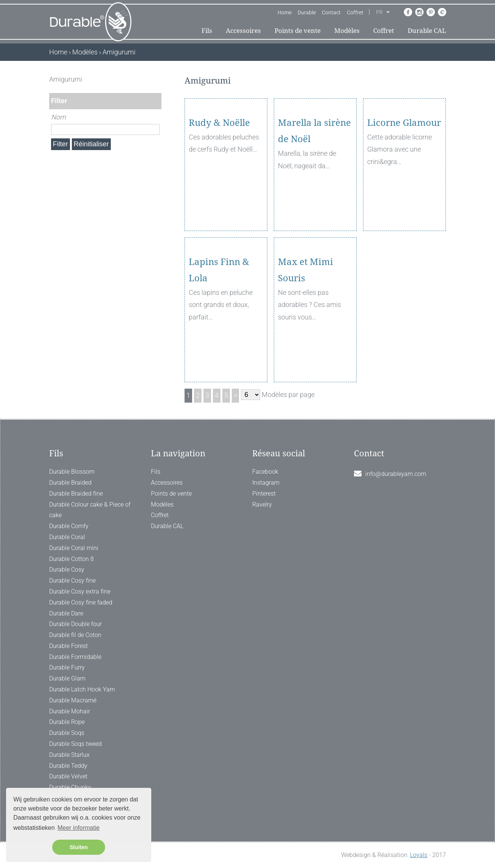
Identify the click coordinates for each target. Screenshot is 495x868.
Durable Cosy (67, 570)
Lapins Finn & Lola (219, 314)
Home (285, 12)
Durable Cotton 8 (71, 559)
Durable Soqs (67, 733)
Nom (58, 117)
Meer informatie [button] (78, 828)
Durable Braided (70, 483)
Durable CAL (427, 31)
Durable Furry (67, 667)
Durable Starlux (69, 755)
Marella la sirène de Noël (314, 174)
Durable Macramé (73, 700)
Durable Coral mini (74, 548)
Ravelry (262, 505)
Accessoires (243, 31)
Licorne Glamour (404, 166)
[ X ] (156, 79)
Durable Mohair (70, 711)
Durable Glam (67, 678)
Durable (307, 12)
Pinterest (264, 494)
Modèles (347, 31)
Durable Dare (66, 613)
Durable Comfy (69, 526)
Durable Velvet (68, 776)
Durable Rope (67, 722)
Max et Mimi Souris (306, 314)
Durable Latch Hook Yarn (82, 689)
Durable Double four (75, 624)
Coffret (355, 12)
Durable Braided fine (76, 494)
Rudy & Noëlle (219, 166)
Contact (331, 12)
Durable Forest (68, 646)
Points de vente (298, 31)
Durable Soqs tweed (75, 744)
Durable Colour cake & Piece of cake (90, 510)
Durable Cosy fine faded (81, 602)
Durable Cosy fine (72, 580)
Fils (207, 31)
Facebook (265, 472)
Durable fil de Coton (75, 635)
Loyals (419, 855)
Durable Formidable (75, 657)
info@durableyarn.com (396, 474)
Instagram (266, 483)
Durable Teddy (68, 766)
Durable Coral (67, 537)
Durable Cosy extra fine (80, 591)
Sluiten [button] (79, 847)
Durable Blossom (72, 472)
